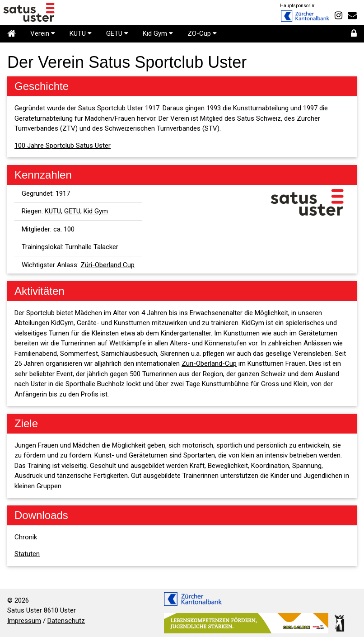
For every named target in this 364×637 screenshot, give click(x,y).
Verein (43, 33)
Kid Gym (158, 33)
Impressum (24, 621)
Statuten (27, 554)
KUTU (81, 33)
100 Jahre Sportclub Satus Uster (63, 146)
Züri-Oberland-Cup (209, 363)
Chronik (26, 537)
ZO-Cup (202, 33)
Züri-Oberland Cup (107, 265)
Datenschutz (66, 621)
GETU (117, 33)
